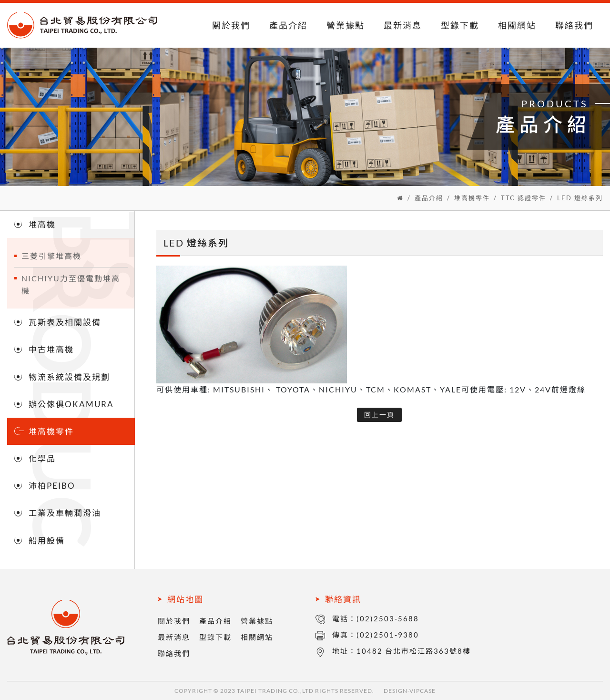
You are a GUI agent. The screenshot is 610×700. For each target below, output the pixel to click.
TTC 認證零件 (524, 198)
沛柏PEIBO (52, 486)
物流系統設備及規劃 (69, 377)
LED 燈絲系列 (580, 198)
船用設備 (47, 540)
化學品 (42, 458)
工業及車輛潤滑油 (65, 513)
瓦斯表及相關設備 (65, 322)
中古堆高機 (51, 349)
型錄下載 (460, 25)
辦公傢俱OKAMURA (71, 404)
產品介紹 (288, 25)
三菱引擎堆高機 (51, 256)
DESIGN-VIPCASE (410, 691)
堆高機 (42, 224)
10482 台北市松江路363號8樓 (414, 651)
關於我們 (231, 25)
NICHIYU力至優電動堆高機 (71, 284)
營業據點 (346, 25)
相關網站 (517, 25)
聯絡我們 (574, 25)
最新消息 (403, 25)
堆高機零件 (472, 198)
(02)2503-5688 (388, 618)
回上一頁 (379, 415)
